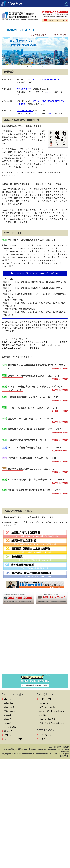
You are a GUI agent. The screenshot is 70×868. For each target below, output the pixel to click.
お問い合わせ (45, 735)
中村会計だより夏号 (25, 89)
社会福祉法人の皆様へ (35, 647)
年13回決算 (44, 703)
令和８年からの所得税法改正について (47, 80)
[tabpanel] (35, 51)
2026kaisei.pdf (54, 345)
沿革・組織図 (10, 711)
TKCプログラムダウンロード (35, 629)
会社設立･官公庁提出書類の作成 (52, 723)
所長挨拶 (8, 715)
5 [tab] (43, 67)
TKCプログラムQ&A (35, 623)
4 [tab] (39, 67)
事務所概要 (9, 703)
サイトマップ (60, 35)
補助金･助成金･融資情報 (35, 658)
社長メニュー (35, 617)
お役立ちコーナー (35, 635)
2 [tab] (31, 67)
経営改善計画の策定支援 (35, 652)
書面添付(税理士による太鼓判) (52, 711)
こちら (49, 92)
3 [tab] (35, 67)
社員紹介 (8, 719)
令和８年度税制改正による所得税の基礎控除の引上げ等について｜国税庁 (35, 342)
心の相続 (43, 715)
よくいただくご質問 (13, 739)
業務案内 (8, 735)
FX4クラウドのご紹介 (35, 670)
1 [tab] (28, 67)
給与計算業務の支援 (47, 719)
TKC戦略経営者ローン (35, 664)
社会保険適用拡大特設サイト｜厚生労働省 (21, 348)
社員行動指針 (10, 707)
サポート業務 (45, 699)
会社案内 (8, 699)
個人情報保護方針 (40, 35)
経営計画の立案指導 (47, 707)
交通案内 (8, 723)
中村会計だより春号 (25, 111)
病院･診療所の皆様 (35, 641)
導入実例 (8, 731)
